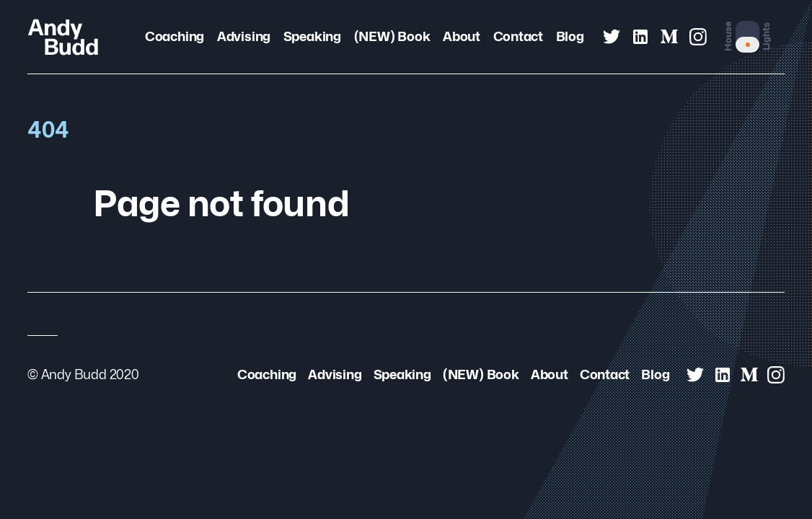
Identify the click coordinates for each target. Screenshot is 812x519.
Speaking (312, 36)
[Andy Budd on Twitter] (612, 37)
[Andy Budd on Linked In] (640, 37)
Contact (518, 36)
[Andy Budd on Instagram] (698, 37)
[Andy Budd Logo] (63, 37)
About (462, 36)
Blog (570, 36)
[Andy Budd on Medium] (669, 37)
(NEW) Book (392, 36)
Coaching (175, 36)
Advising (244, 36)
